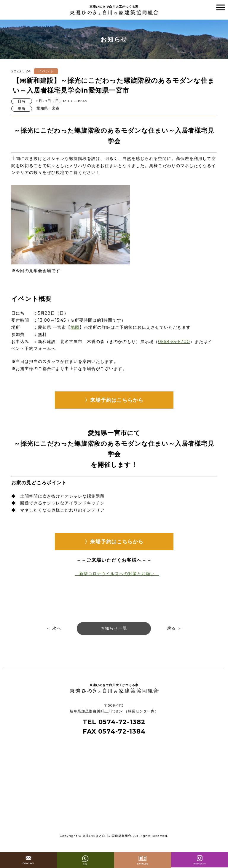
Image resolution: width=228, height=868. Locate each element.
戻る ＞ (174, 628)
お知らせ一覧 (114, 628)
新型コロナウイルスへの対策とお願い (117, 574)
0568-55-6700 (174, 342)
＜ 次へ (54, 628)
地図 (75, 327)
